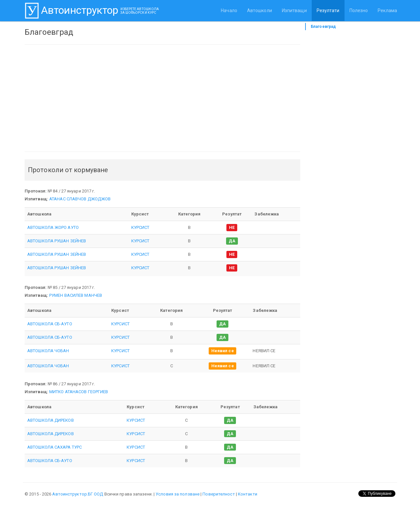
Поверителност (219, 494)
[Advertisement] (162, 98)
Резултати (328, 10)
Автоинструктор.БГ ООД (78, 494)
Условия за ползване (178, 494)
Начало (229, 10)
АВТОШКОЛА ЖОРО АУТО (53, 227)
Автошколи (260, 10)
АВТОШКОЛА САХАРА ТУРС (54, 447)
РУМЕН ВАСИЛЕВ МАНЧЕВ (76, 295)
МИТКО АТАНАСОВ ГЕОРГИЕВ (79, 392)
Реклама (387, 10)
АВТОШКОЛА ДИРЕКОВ (51, 420)
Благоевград (323, 27)
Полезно (359, 10)
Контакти (248, 494)
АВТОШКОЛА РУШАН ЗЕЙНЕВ (57, 241)
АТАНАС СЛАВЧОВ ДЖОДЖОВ (80, 199)
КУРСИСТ (140, 227)
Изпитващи (294, 10)
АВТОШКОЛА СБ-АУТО (50, 324)
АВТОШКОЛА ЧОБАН (48, 351)
